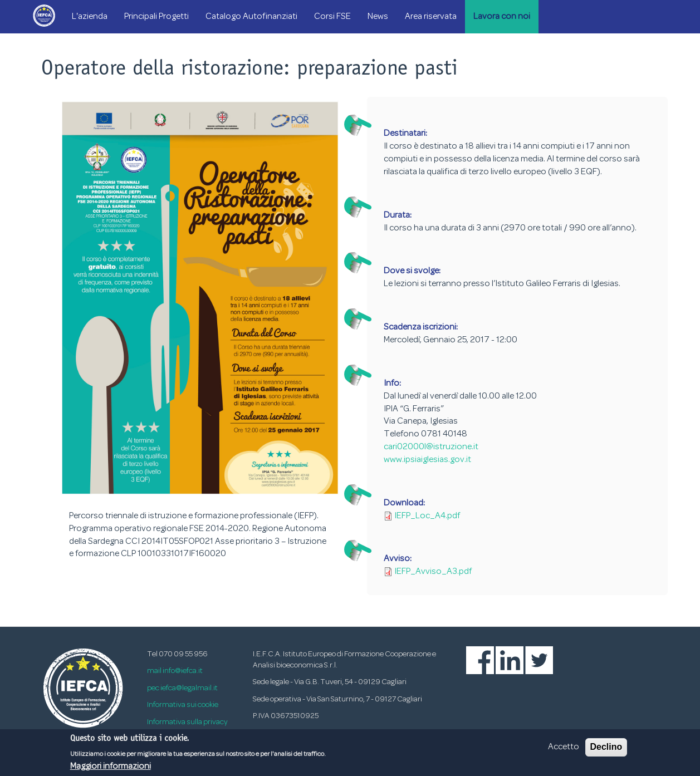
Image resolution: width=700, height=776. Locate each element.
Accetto (564, 750)
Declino (606, 750)
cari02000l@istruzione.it (431, 447)
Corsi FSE (332, 17)
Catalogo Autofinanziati (251, 17)
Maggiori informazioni (111, 769)
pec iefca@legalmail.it (182, 688)
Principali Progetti (156, 17)
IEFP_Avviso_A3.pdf (433, 572)
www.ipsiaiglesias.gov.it (427, 460)
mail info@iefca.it (175, 671)
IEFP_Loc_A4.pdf (427, 516)
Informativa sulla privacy (187, 722)
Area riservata (431, 17)
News (378, 17)
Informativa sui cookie (183, 705)
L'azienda (90, 17)
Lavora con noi (502, 17)
